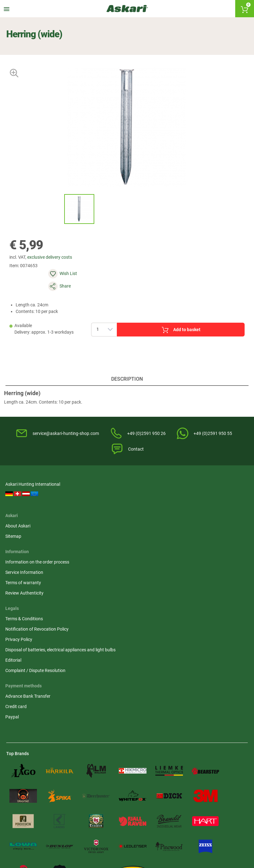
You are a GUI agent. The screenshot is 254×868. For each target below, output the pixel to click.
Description (127, 370)
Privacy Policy (206, 523)
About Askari (81, 496)
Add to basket (169, 313)
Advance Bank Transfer (29, 599)
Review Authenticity (150, 534)
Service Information (150, 513)
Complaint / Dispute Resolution (212, 571)
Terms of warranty (149, 523)
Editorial (201, 557)
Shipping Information (75, 835)
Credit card (17, 609)
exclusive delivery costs (53, 263)
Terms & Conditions (212, 496)
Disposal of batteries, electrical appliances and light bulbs (217, 540)
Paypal (13, 619)
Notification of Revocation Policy (218, 510)
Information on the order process (155, 499)
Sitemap (77, 506)
